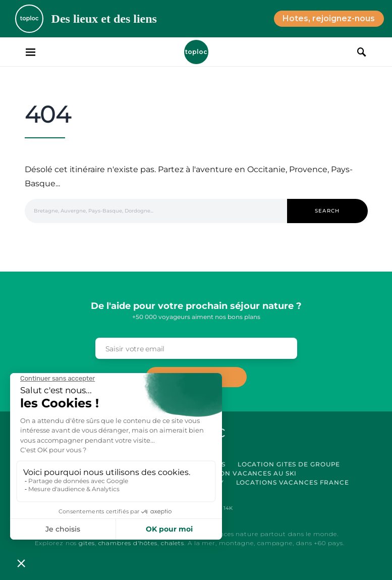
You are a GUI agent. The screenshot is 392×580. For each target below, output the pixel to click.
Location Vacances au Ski (245, 473)
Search (327, 211)
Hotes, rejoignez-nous (329, 18)
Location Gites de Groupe (289, 464)
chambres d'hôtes (128, 543)
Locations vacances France (293, 482)
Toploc (196, 52)
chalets (173, 543)
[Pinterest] (223, 508)
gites (87, 543)
